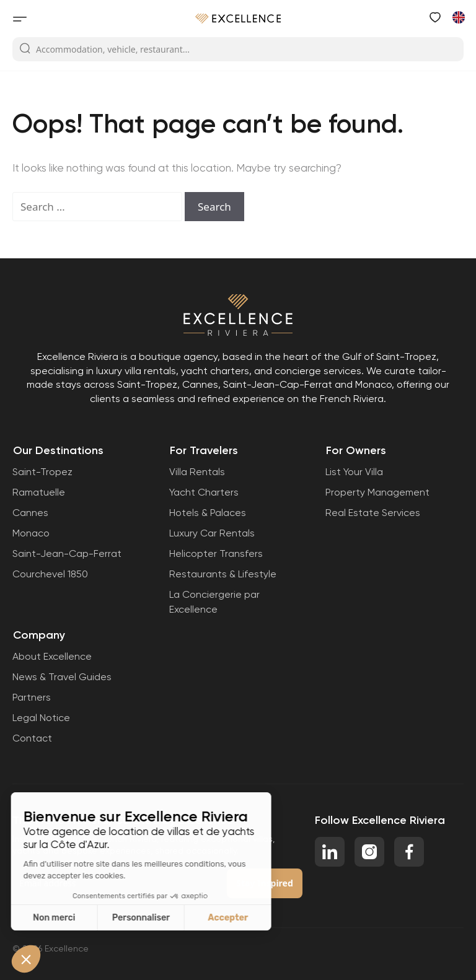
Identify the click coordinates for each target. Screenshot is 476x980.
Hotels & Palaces (208, 513)
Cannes (30, 513)
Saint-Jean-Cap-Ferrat (67, 553)
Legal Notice (41, 718)
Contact (32, 738)
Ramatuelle (39, 492)
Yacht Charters (204, 492)
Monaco (31, 533)
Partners (32, 697)
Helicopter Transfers (216, 553)
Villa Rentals (197, 472)
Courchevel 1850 (50, 574)
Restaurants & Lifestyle (223, 574)
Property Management (377, 492)
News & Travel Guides (62, 677)
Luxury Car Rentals (212, 533)
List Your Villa (354, 472)
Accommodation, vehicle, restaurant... (104, 49)
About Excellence (52, 656)
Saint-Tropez (42, 472)
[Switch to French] (458, 17)
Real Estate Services (373, 513)
